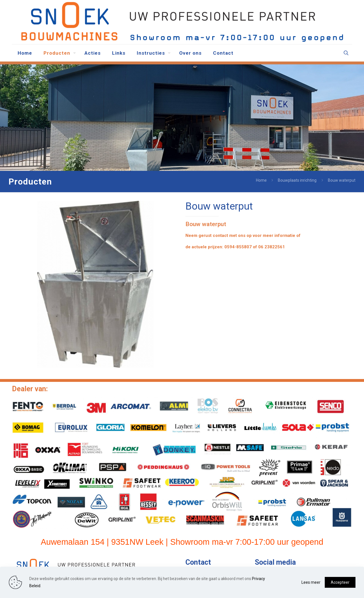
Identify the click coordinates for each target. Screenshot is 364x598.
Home (261, 180)
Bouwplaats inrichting (297, 180)
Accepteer (340, 582)
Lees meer (311, 582)
